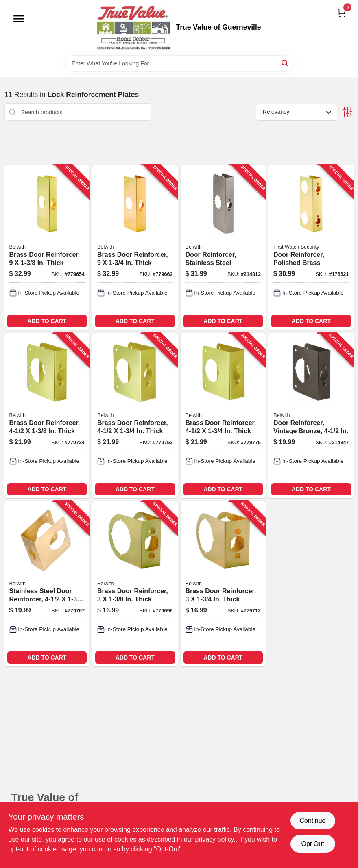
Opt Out (312, 844)
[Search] (285, 63)
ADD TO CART (47, 321)
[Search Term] (179, 63)
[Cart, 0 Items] (342, 13)
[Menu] (19, 19)
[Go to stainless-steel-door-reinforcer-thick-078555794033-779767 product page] (47, 584)
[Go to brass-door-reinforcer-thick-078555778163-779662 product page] (135, 247)
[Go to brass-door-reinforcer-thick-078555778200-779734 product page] (47, 416)
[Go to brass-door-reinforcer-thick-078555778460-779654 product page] (47, 247)
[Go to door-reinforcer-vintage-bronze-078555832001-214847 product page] (311, 416)
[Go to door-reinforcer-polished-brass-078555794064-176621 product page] (311, 247)
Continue (312, 821)
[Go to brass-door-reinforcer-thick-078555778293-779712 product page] (223, 584)
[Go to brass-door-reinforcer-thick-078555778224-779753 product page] (135, 416)
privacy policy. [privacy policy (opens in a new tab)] (215, 839)
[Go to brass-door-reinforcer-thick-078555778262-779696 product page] (135, 584)
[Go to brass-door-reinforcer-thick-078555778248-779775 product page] (223, 416)
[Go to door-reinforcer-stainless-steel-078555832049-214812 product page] (223, 247)
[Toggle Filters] (348, 112)
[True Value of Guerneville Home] (133, 28)
